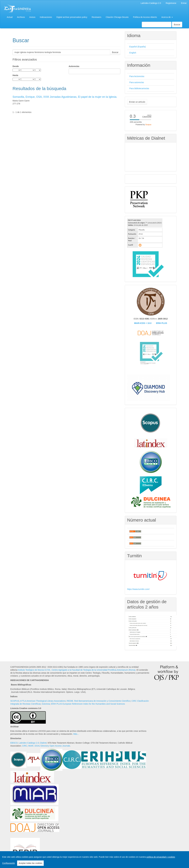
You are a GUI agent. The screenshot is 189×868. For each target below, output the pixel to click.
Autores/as (74, 66)
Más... (76, 734)
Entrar (184, 3)
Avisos (32, 17)
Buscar (177, 25)
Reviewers (96, 17)
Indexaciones (46, 17)
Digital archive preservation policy (72, 17)
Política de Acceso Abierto (145, 17)
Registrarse (171, 3)
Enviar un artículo (137, 102)
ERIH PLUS (162, 323)
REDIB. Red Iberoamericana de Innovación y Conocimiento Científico (99, 701)
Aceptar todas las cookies (30, 863)
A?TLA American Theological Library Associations (43, 701)
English (133, 53)
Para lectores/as (137, 76)
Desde (16, 66)
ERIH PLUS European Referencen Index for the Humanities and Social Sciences (88, 704)
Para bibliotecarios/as (139, 88)
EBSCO (14, 743)
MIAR (31, 746)
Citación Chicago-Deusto (117, 17)
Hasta (15, 75)
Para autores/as (137, 82)
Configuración (9, 863)
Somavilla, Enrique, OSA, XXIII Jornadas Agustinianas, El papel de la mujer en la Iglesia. (65, 97)
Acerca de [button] (167, 17)
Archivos (21, 17)
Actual (10, 17)
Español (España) (138, 47)
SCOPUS (15, 701)
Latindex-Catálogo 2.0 (29, 743)
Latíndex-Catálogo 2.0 (151, 3)
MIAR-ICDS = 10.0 (143, 323)
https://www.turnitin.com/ (138, 589)
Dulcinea (46, 704)
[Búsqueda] (157, 25)
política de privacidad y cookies (161, 857)
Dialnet (43, 743)
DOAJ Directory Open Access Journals (52, 746)
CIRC (25, 746)
